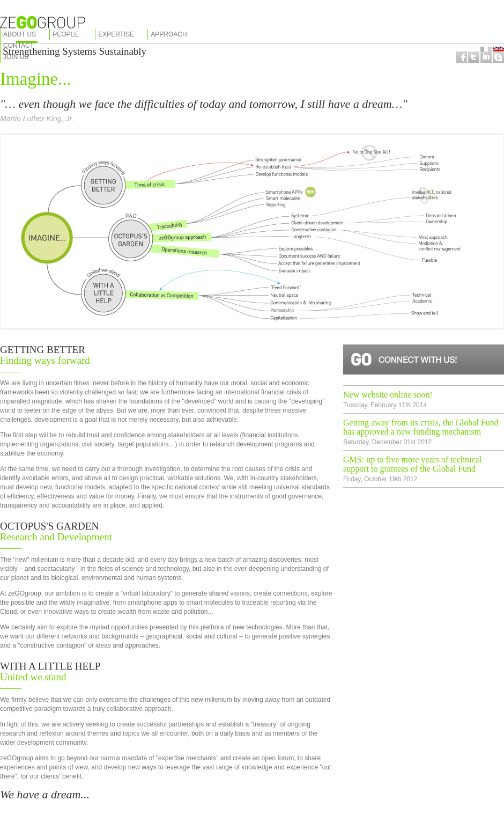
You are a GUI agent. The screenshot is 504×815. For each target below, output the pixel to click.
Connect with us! (424, 359)
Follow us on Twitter (474, 57)
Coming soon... (486, 57)
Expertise (116, 34)
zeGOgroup (43, 23)
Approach (169, 34)
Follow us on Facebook (461, 57)
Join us (16, 57)
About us (20, 34)
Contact (18, 46)
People (65, 34)
